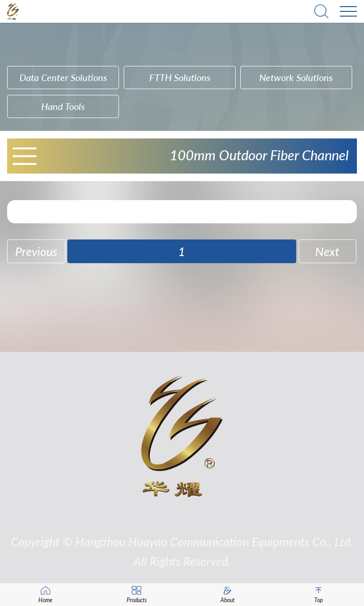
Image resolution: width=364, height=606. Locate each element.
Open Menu (25, 156)
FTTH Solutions (180, 77)
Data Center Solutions (63, 77)
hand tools (63, 106)
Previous (36, 252)
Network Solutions (296, 77)
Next (327, 252)
